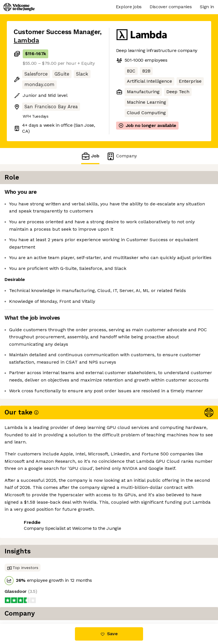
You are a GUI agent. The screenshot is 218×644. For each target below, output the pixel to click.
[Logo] (19, 7)
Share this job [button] (29, 551)
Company (121, 156)
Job (90, 156)
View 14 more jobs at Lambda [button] (46, 561)
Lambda (26, 40)
